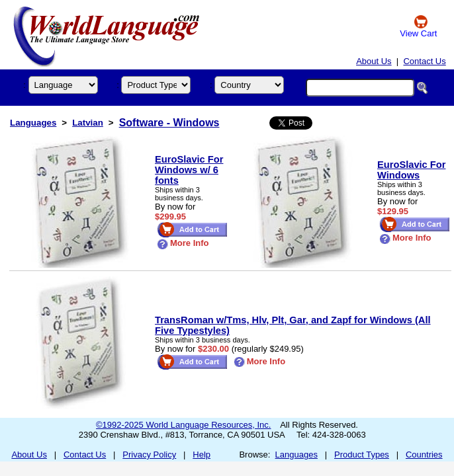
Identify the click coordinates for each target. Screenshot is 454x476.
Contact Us (424, 61)
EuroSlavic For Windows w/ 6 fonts (189, 170)
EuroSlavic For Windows (411, 170)
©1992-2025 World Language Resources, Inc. (183, 425)
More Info (183, 243)
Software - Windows (169, 123)
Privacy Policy (149, 455)
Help (202, 455)
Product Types (362, 455)
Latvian (88, 123)
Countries (424, 455)
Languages (33, 123)
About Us (374, 61)
